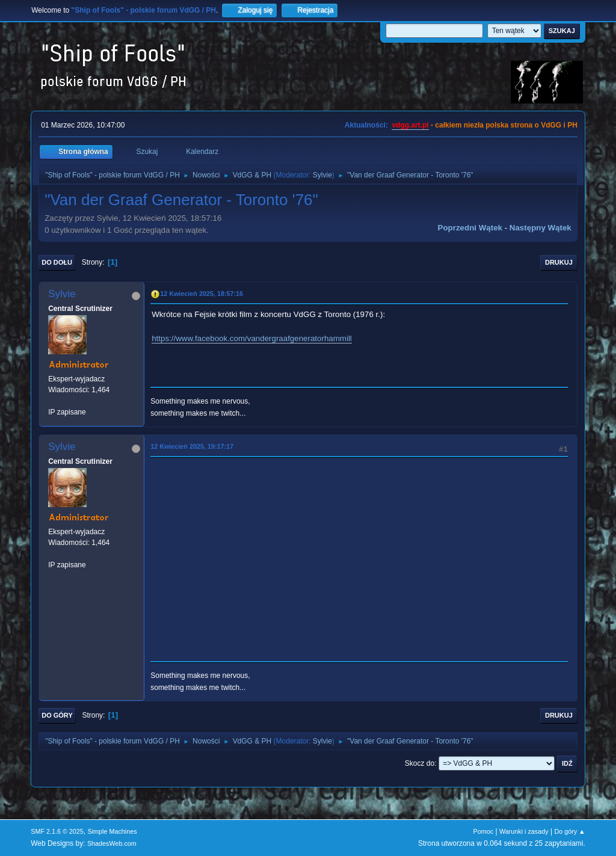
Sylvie (322, 175)
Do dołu (57, 262)
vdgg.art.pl (410, 125)
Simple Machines (112, 831)
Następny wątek (541, 228)
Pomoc (484, 831)
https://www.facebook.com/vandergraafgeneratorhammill (252, 338)
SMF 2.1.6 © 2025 (57, 831)
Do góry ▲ (569, 831)
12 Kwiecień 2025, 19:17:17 (192, 446)
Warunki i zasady (524, 831)
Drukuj (559, 262)
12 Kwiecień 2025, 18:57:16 (202, 294)
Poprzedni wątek (470, 228)
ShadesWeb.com (112, 843)
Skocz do (420, 763)
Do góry (57, 715)
